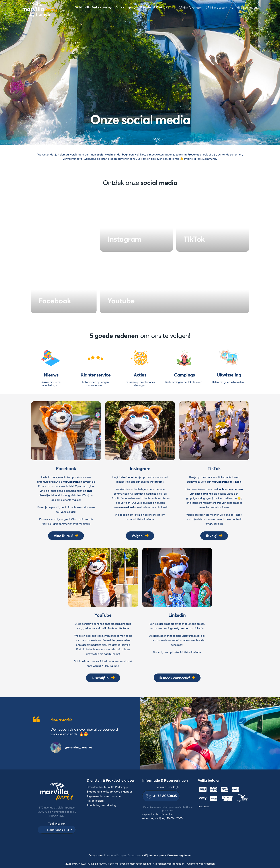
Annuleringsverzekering (101, 805)
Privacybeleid (95, 801)
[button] (93, 8)
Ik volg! (212, 536)
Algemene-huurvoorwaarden (105, 796)
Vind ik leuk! (64, 536)
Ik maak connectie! (175, 678)
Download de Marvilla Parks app (107, 787)
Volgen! (138, 536)
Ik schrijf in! (101, 678)
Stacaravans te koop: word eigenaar (109, 791)
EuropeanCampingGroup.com (123, 855)
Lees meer (204, 806)
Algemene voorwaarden (201, 864)
